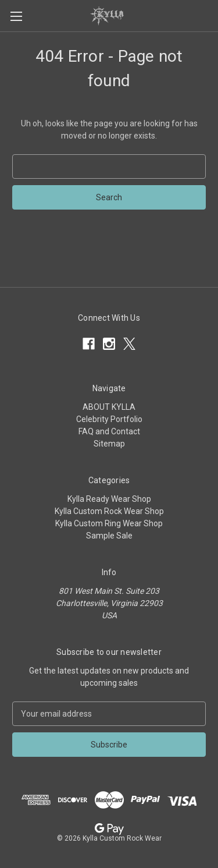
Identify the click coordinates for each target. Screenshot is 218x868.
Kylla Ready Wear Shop (109, 499)
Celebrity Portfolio (109, 419)
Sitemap (109, 444)
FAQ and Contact (109, 431)
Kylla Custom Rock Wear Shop (109, 511)
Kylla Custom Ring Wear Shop (109, 523)
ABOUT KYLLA (109, 407)
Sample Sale (109, 536)
